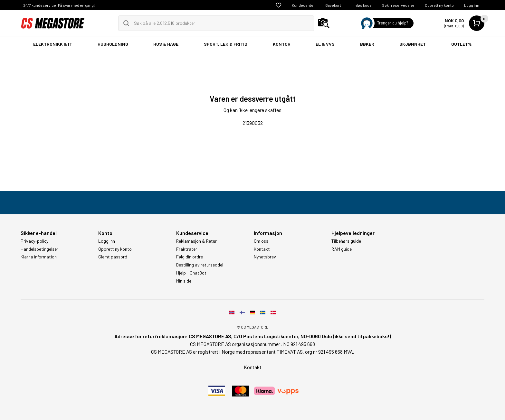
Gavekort (333, 5)
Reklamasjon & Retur (196, 241)
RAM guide (342, 249)
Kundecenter (303, 5)
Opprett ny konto (439, 5)
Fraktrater (187, 249)
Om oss (261, 241)
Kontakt (262, 249)
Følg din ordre (190, 257)
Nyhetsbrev (265, 257)
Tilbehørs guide (346, 241)
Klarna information (39, 257)
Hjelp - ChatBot (191, 273)
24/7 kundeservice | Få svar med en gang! (59, 5)
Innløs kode (362, 5)
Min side (184, 281)
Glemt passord (113, 257)
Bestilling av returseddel (200, 265)
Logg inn (472, 5)
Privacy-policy (34, 241)
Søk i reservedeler (398, 5)
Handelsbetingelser (39, 249)
